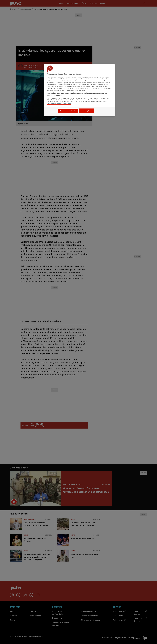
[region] (79, 90)
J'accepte (87, 111)
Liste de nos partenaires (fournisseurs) (59, 104)
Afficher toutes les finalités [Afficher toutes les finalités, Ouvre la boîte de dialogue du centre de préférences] (68, 111)
